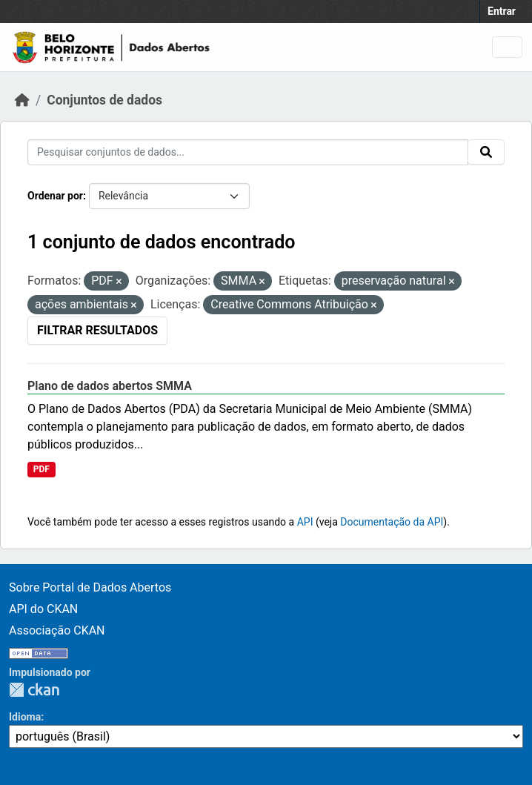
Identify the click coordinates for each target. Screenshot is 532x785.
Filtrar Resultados (97, 330)
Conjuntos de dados (104, 100)
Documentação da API (392, 522)
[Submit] (486, 152)
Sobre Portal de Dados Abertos (90, 587)
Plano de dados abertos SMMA (110, 386)
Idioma (25, 717)
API (305, 522)
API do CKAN (43, 609)
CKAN (34, 690)
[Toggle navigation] (507, 47)
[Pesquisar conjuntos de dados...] (248, 152)
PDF (41, 469)
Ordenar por (55, 196)
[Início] (22, 100)
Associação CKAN (57, 630)
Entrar (502, 11)
